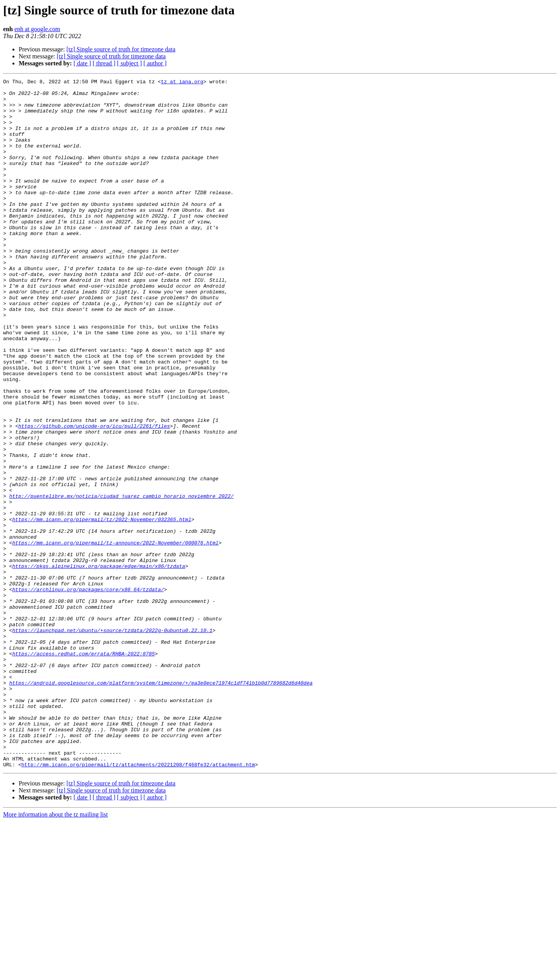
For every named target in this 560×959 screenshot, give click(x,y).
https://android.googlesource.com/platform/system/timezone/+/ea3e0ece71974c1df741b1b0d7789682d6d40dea (161, 804)
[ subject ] (129, 63)
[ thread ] (104, 63)
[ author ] (155, 63)
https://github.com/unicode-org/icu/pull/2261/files (94, 496)
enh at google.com (37, 29)
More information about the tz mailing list (55, 952)
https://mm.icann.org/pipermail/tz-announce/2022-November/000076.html (115, 636)
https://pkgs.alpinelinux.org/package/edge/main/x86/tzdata (99, 664)
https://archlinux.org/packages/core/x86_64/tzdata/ (88, 692)
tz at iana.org (182, 83)
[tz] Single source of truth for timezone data (121, 49)
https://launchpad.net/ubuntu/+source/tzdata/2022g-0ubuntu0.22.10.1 (112, 741)
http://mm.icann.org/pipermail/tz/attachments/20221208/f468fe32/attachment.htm (138, 902)
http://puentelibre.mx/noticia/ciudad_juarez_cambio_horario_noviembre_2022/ (122, 580)
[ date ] (82, 63)
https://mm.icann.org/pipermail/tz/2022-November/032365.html (101, 608)
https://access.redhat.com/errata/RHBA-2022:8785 (83, 769)
